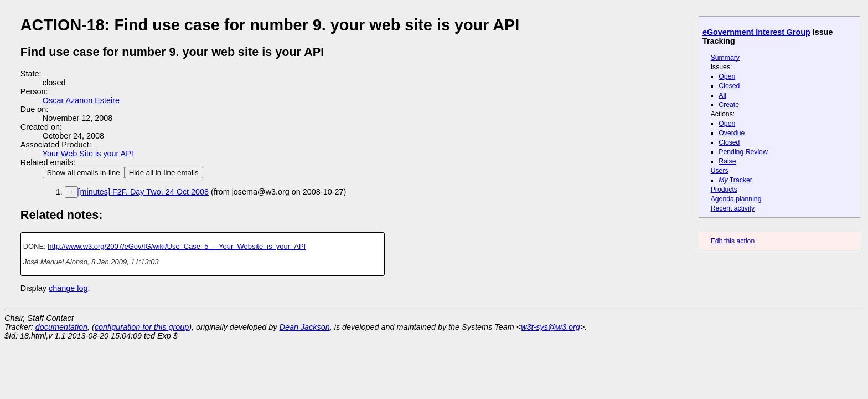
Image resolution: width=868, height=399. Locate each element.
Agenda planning (736, 199)
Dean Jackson (305, 327)
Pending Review (743, 152)
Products (724, 190)
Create (729, 105)
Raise (727, 161)
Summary (725, 58)
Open (727, 76)
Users (720, 171)
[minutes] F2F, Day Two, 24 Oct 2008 (144, 192)
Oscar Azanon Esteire (81, 100)
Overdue (732, 133)
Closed (729, 86)
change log (68, 288)
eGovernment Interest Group (756, 32)
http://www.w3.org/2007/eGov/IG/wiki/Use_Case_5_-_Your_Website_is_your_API (177, 246)
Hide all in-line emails (164, 173)
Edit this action (733, 241)
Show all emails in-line (84, 173)
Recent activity (733, 208)
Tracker (735, 180)
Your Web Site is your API (88, 154)
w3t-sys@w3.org (551, 327)
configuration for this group (142, 327)
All (722, 95)
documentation (61, 327)
